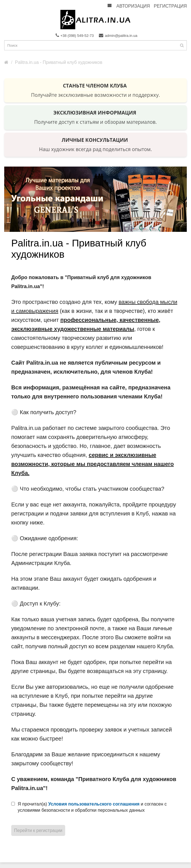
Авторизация (133, 6)
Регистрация (170, 6)
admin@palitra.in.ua (118, 35)
